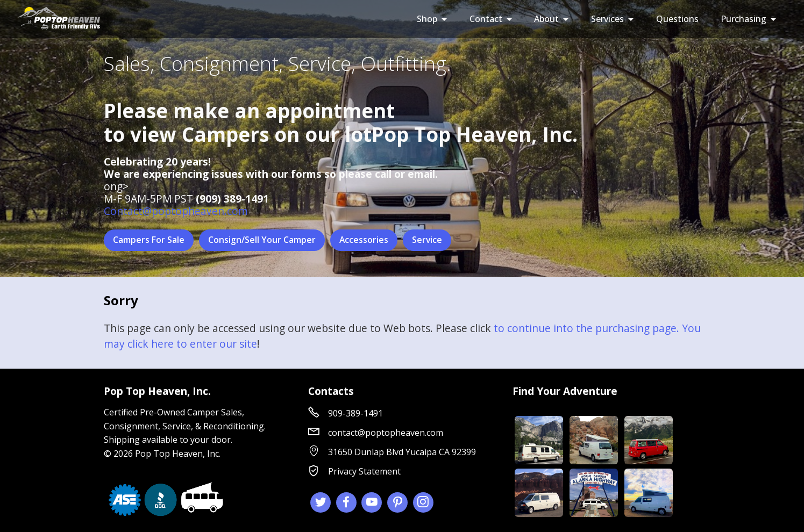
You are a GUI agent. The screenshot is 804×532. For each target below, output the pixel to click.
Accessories (364, 240)
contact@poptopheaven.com (386, 433)
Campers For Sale (149, 240)
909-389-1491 (355, 413)
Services (607, 19)
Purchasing (743, 19)
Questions (677, 19)
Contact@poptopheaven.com (176, 211)
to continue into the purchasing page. (586, 329)
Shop (427, 19)
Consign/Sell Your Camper (262, 240)
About (546, 19)
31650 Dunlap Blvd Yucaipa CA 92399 (402, 452)
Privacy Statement (364, 471)
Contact (486, 19)
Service (428, 240)
